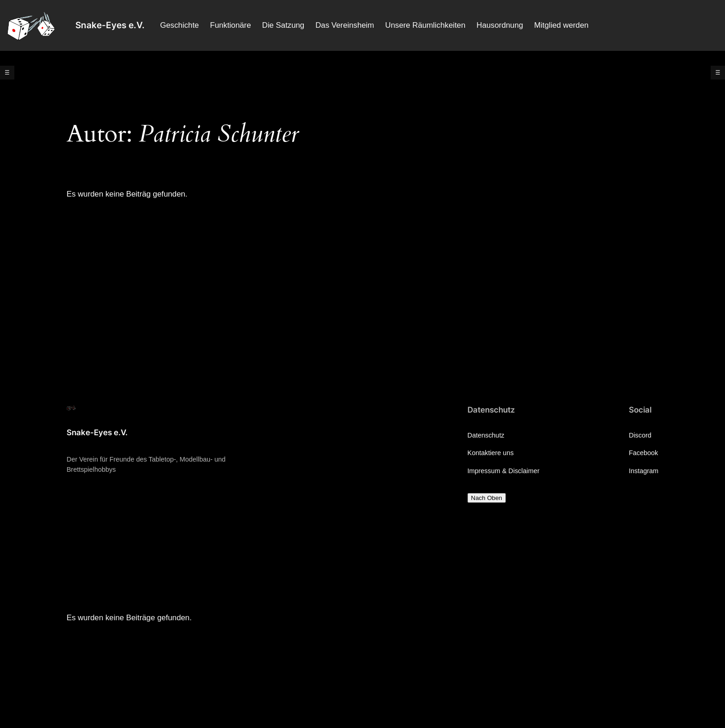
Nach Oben (487, 498)
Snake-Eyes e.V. (110, 25)
